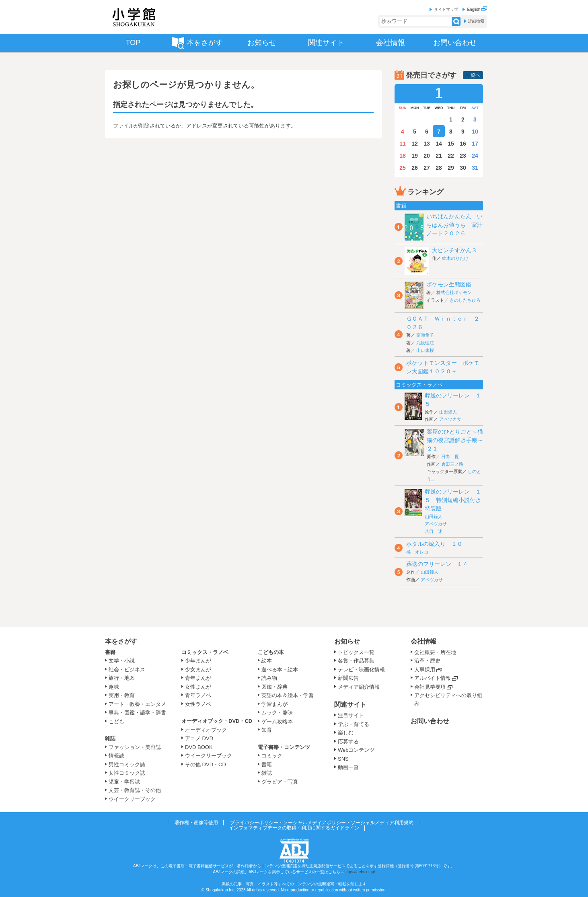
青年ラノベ (198, 695)
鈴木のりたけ (455, 258)
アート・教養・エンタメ (137, 704)
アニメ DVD (199, 738)
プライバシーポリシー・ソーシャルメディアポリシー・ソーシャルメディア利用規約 (322, 823)
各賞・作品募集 (356, 661)
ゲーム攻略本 (277, 721)
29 (451, 168)
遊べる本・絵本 (280, 670)
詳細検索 (476, 21)
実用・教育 (122, 695)
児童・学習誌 (124, 782)
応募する (348, 742)
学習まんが (277, 704)
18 (403, 156)
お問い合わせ (430, 721)
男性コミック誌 (127, 764)
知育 (267, 730)
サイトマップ (446, 9)
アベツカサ (450, 419)
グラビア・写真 (280, 782)
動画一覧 (348, 767)
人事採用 (425, 670)
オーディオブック (206, 730)
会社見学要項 (430, 687)
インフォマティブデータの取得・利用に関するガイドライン (294, 828)
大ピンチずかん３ (454, 250)
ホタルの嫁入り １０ (434, 544)
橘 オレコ (417, 552)
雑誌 (110, 738)
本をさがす (121, 641)
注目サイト (351, 715)
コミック (272, 756)
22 (451, 156)
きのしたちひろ (465, 300)
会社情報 (424, 641)
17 (475, 144)
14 (439, 144)
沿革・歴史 (427, 661)
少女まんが (198, 670)
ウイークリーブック (132, 799)
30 (463, 168)
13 (427, 144)
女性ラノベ (198, 704)
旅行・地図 (122, 678)
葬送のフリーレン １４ (437, 564)
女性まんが (198, 687)
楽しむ (346, 733)
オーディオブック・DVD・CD (217, 721)
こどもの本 (271, 652)
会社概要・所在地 (435, 652)
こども (116, 721)
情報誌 (116, 756)
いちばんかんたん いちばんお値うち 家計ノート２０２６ (454, 225)
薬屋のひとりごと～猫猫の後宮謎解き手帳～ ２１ (458, 440)
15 (451, 144)
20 (427, 156)
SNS (343, 759)
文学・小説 (122, 661)
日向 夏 (450, 457)
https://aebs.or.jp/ (360, 872)
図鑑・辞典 (274, 687)
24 (475, 156)
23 (463, 156)
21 (439, 156)
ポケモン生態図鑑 (449, 284)
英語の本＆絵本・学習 (288, 695)
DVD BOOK (199, 747)
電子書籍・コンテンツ (284, 747)
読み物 (269, 678)
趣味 (114, 687)
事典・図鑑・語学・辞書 (137, 713)
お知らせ (347, 641)
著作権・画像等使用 (196, 823)
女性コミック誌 (127, 773)
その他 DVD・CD (206, 764)
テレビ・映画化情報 (361, 670)
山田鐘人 (448, 412)
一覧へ (473, 75)
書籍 (110, 652)
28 (439, 168)
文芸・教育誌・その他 (135, 790)
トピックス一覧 (356, 652)
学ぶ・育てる (354, 724)
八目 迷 (434, 531)
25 (403, 168)
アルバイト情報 (433, 678)
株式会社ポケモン (454, 292)
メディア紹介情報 (359, 687)
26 (415, 168)
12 (415, 144)
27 (427, 168)
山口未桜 (425, 350)
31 (475, 168)
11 (403, 144)
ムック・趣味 (277, 713)
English (477, 9)
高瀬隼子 (425, 335)
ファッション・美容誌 (135, 747)
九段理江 (425, 343)
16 (463, 144)
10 (475, 132)
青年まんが (198, 678)
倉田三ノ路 (452, 464)
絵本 (267, 661)
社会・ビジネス (127, 670)
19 (415, 156)
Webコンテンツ (356, 750)
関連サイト (350, 705)
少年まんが (198, 661)
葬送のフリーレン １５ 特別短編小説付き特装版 (453, 500)
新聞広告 (348, 678)
